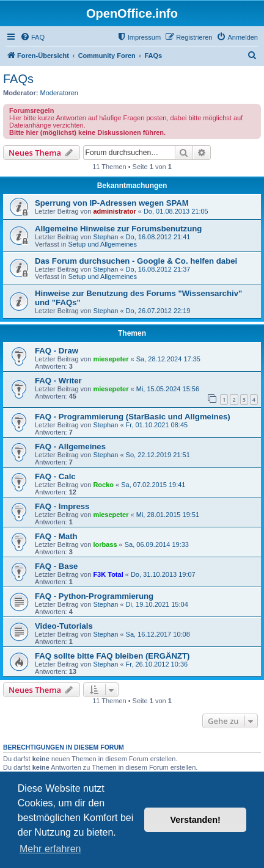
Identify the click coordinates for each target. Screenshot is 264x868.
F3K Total (108, 574)
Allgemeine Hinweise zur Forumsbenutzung (118, 229)
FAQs (18, 79)
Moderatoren (59, 93)
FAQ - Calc (55, 476)
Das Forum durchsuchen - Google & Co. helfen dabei (136, 261)
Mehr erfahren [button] (50, 849)
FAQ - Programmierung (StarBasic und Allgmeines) (133, 417)
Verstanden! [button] (196, 820)
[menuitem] (32, 37)
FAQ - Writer (58, 381)
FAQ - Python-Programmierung (94, 596)
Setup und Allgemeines (102, 244)
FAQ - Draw (57, 351)
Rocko (103, 485)
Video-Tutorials (64, 626)
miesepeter (111, 359)
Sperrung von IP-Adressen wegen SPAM (112, 203)
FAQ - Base (56, 566)
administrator (114, 211)
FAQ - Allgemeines (70, 447)
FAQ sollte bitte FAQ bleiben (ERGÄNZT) (112, 656)
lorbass (105, 544)
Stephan (105, 237)
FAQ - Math (56, 536)
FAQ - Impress (62, 506)
